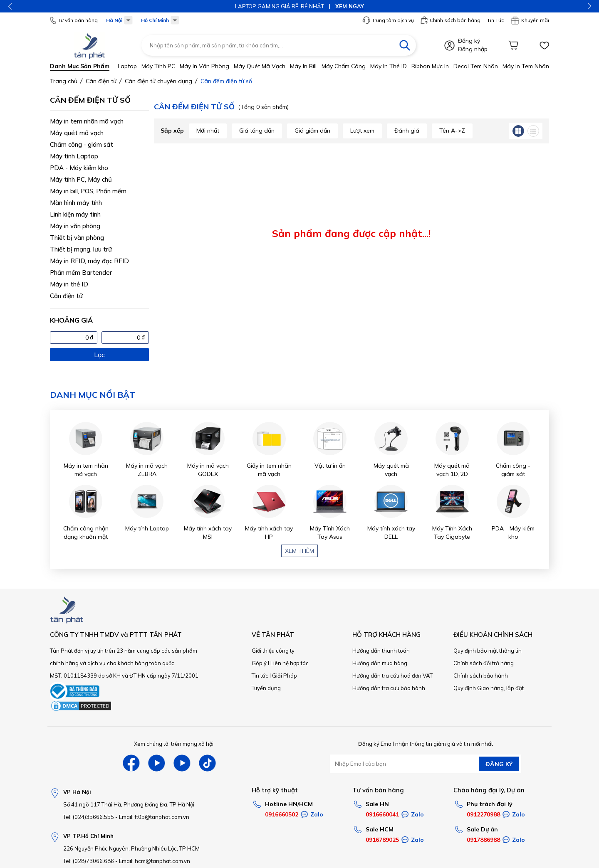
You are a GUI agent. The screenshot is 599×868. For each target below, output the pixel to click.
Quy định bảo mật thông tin (488, 651)
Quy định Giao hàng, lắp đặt (489, 688)
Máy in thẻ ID (389, 66)
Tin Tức (495, 20)
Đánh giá (407, 131)
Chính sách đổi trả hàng (484, 663)
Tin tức (260, 676)
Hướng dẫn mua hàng (380, 663)
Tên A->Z (452, 131)
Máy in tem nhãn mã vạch (87, 121)
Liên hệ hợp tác (290, 663)
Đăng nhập (473, 49)
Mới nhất (208, 131)
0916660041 (382, 814)
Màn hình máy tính (76, 203)
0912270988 (483, 814)
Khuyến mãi (530, 20)
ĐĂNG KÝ (499, 764)
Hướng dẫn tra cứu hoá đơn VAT (392, 676)
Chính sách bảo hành (481, 676)
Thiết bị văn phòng (77, 238)
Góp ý (259, 663)
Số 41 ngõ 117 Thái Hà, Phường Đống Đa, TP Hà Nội (129, 804)
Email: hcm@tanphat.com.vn (155, 861)
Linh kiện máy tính (75, 214)
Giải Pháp (285, 676)
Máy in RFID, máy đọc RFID (89, 261)
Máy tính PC (158, 66)
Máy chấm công (344, 66)
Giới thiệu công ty (273, 651)
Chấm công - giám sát (82, 144)
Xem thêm (299, 551)
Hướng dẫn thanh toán (381, 651)
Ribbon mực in (430, 66)
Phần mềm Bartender (81, 272)
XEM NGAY (350, 6)
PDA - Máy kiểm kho (79, 168)
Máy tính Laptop (74, 156)
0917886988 (483, 840)
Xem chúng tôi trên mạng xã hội (174, 744)
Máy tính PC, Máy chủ (81, 179)
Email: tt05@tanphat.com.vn (154, 817)
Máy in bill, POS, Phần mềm (88, 191)
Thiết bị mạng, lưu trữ (81, 249)
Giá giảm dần (312, 131)
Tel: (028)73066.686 (89, 861)
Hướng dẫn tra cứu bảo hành (389, 688)
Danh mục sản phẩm (80, 66)
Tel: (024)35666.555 (89, 817)
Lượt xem (362, 131)
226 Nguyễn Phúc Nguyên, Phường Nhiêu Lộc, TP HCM (131, 848)
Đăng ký (469, 41)
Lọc (99, 355)
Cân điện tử (66, 296)
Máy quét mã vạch (260, 66)
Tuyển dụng (266, 688)
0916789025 (382, 840)
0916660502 (282, 814)
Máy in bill (303, 66)
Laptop (127, 66)
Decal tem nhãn (476, 66)
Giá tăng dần (257, 131)
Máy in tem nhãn (526, 66)
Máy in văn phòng (204, 66)
